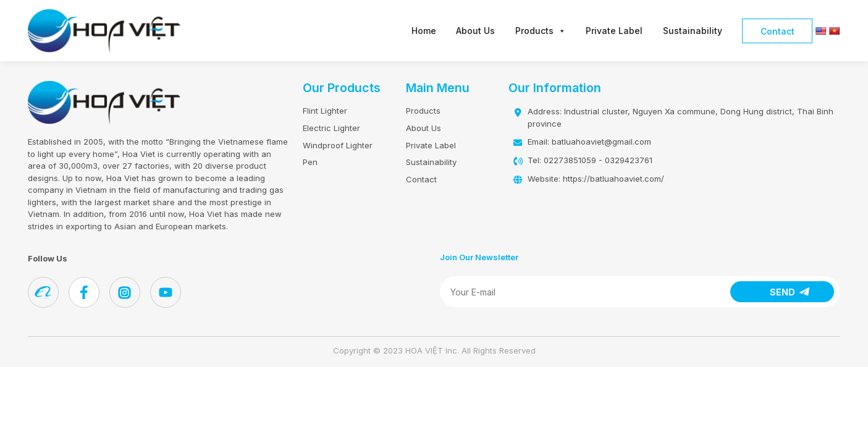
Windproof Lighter (338, 145)
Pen (310, 162)
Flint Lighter (325, 111)
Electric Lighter (331, 128)
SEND (782, 292)
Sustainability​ (693, 31)
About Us (475, 31)
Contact (777, 31)
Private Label (614, 31)
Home (424, 31)
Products (541, 31)
